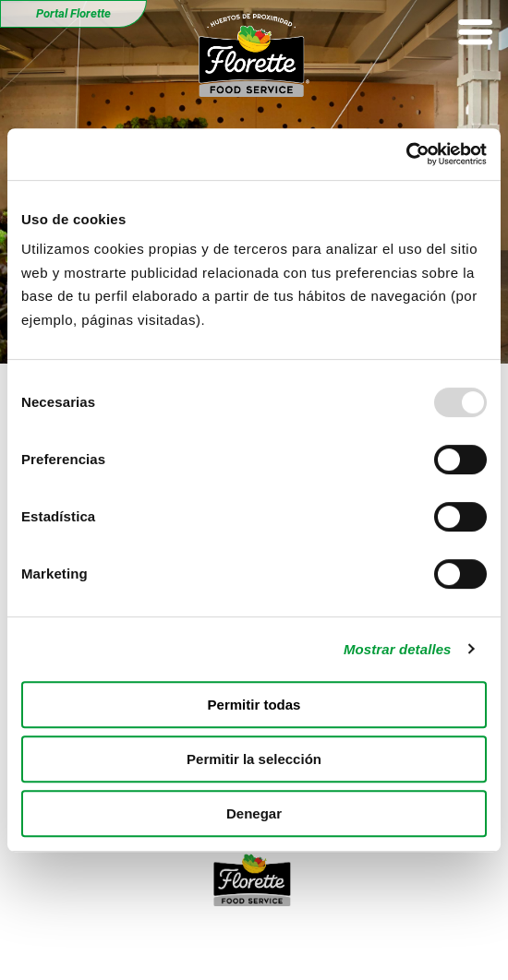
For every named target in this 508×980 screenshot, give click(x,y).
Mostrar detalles (398, 649)
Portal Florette (73, 13)
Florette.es (447, 942)
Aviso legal (61, 942)
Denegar (254, 813)
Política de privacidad (185, 942)
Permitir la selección (254, 759)
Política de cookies (332, 942)
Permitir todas (254, 705)
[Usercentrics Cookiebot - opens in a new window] (406, 154)
